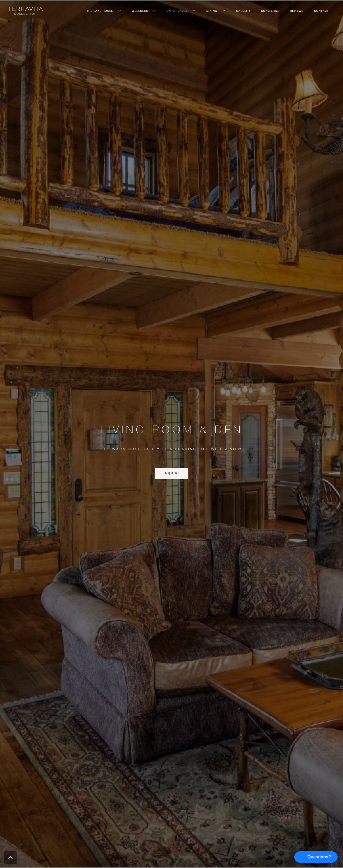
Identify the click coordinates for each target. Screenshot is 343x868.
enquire (172, 473)
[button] (104, 11)
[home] (25, 11)
